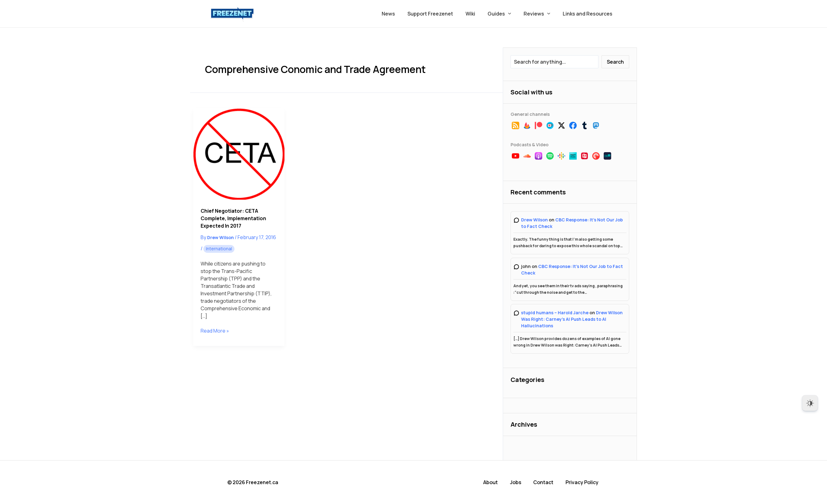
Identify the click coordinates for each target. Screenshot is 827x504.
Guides (506, 14)
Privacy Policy (584, 482)
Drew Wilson (534, 220)
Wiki (479, 14)
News (402, 14)
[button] (514, 14)
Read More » (215, 331)
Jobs (518, 482)
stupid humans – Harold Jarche (555, 313)
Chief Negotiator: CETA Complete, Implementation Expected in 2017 (233, 218)
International (219, 249)
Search (615, 62)
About (493, 482)
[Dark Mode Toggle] (810, 403)
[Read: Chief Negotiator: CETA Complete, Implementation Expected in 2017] (239, 154)
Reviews (541, 14)
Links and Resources (589, 14)
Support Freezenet (441, 14)
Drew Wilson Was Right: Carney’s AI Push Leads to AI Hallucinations (572, 319)
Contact (545, 482)
